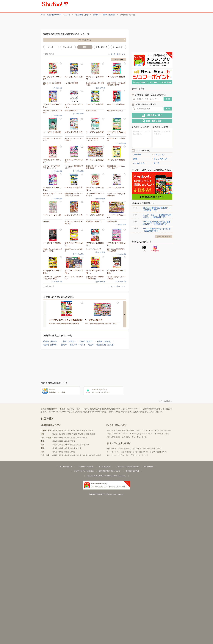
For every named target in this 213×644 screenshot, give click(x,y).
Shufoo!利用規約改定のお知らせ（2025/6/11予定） (157, 209)
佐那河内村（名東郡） (106, 345)
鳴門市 (83, 345)
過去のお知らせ (164, 237)
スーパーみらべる (149, 449)
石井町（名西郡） (104, 341)
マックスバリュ (136, 449)
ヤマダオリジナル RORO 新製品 (53, 112)
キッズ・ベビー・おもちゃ (133, 434)
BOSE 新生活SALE (71, 111)
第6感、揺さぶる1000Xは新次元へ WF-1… (53, 250)
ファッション (68, 47)
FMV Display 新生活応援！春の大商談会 (116, 250)
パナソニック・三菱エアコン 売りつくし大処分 (52, 278)
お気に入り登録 (61, 64)
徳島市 (64, 345)
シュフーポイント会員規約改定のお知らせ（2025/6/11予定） (157, 216)
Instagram (155, 249)
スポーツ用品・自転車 (161, 434)
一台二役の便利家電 (71, 83)
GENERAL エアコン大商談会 (116, 139)
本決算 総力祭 (112, 221)
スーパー (51, 47)
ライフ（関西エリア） (141, 452)
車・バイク (148, 434)
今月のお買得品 (91, 111)
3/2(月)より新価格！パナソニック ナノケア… (95, 139)
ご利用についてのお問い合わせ (127, 467)
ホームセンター (118, 47)
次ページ (121, 54)
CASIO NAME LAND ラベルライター (95, 195)
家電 (134, 159)
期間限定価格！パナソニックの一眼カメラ (116, 167)
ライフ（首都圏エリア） (159, 452)
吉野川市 (73, 345)
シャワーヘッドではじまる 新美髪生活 (116, 195)
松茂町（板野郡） (51, 345)
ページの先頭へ (165, 401)
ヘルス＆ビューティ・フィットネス (134, 437)
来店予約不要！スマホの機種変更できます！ (116, 84)
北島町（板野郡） (87, 341)
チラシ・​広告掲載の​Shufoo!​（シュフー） (56, 15)
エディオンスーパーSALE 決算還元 (73, 222)
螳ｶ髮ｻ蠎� (119, 59)
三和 (133, 455)
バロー (127, 455)
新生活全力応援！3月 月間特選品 (95, 84)
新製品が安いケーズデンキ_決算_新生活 (95, 167)
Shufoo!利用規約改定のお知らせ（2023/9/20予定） (157, 230)
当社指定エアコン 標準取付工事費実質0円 (95, 278)
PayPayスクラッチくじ (115, 111)
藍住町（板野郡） (51, 341)
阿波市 (91, 345)
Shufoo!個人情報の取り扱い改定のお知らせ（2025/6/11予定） (157, 223)
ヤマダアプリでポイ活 (93, 249)
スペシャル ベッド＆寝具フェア (74, 278)
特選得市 (46, 221)
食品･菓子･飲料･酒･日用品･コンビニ (128, 430)
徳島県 (95, 15)
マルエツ (128, 452)
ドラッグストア (102, 47)
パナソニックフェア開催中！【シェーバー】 (52, 167)
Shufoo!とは (149, 467)
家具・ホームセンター (163, 430)
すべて (156, 163)
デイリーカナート (142, 455)
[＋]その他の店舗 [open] (57, 88)
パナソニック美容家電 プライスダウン (74, 167)
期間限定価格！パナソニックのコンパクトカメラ (74, 195)
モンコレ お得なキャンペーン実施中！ (116, 278)
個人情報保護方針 (132, 471)
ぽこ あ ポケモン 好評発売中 (52, 84)
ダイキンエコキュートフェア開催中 (74, 139)
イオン (159, 449)
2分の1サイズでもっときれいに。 (52, 139)
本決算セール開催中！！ (94, 221)
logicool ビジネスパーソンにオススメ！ (53, 195)
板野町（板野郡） (109, 15)
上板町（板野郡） (69, 341)
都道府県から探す (82, 15)
